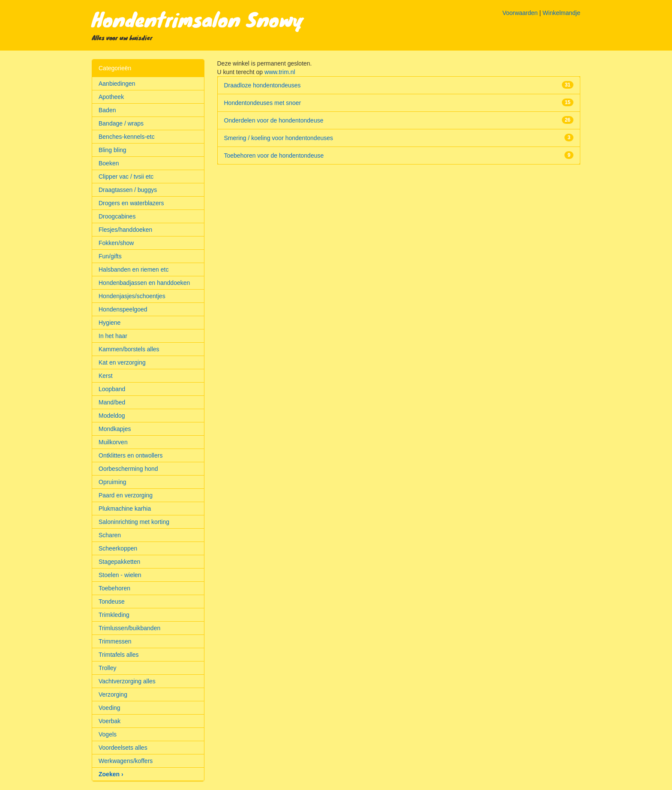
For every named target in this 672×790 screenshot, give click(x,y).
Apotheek (111, 97)
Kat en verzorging (122, 362)
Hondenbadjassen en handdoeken (144, 283)
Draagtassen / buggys (128, 190)
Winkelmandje (561, 13)
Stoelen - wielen (120, 575)
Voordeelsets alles (123, 748)
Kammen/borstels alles (129, 349)
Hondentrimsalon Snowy (198, 19)
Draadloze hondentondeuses (262, 85)
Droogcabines (117, 216)
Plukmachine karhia (125, 509)
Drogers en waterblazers (131, 203)
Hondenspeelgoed (123, 309)
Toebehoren (114, 588)
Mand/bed (112, 402)
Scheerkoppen (118, 548)
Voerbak (109, 721)
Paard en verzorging (126, 495)
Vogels (108, 734)
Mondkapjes (115, 429)
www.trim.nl (280, 72)
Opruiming (112, 482)
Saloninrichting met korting (134, 522)
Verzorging (113, 694)
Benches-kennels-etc (127, 137)
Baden (107, 110)
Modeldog (112, 416)
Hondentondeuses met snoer (263, 103)
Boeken (109, 163)
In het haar (113, 336)
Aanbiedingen (117, 84)
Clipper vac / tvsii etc (126, 177)
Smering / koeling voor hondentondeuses (279, 138)
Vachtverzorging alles (127, 681)
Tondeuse (112, 601)
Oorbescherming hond (128, 469)
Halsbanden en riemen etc (133, 269)
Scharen (110, 535)
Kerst (106, 376)
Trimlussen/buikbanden (129, 628)
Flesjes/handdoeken (125, 230)
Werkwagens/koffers (126, 761)
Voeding (109, 708)
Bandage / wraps (121, 123)
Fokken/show (116, 243)
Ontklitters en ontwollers (130, 455)
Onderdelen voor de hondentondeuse (274, 120)
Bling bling (112, 150)
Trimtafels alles (119, 655)
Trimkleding (114, 615)
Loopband (112, 389)
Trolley (108, 668)
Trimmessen (115, 641)
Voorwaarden (520, 13)
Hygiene (109, 323)
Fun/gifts (110, 256)
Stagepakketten (119, 562)
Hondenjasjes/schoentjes (132, 296)
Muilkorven (113, 442)
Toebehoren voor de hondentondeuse (274, 156)
